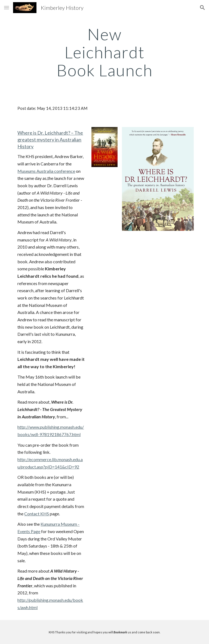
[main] (104, 52)
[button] (7, 7)
